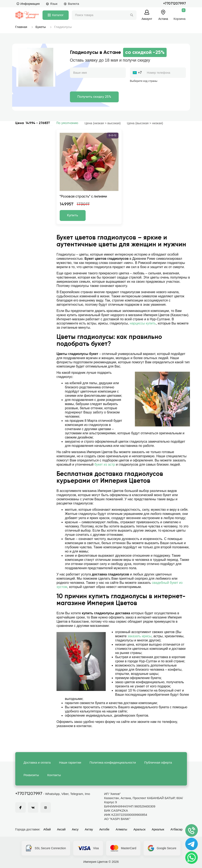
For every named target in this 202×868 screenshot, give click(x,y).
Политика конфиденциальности (113, 762)
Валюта (71, 4)
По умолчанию (67, 123)
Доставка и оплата (37, 762)
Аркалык (158, 829)
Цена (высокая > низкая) (145, 123)
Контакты (54, 775)
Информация (28, 4)
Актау (89, 829)
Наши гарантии (70, 762)
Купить (73, 215)
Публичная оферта (158, 762)
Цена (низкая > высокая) (103, 123)
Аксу (75, 829)
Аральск (139, 829)
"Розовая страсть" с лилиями (83, 197)
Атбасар (176, 829)
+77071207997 (174, 4)
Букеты (41, 27)
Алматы (122, 829)
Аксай (61, 829)
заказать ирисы (140, 636)
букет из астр (105, 464)
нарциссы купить (143, 323)
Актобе (104, 829)
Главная (21, 27)
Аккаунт (147, 19)
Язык (52, 4)
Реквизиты (31, 775)
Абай (47, 829)
